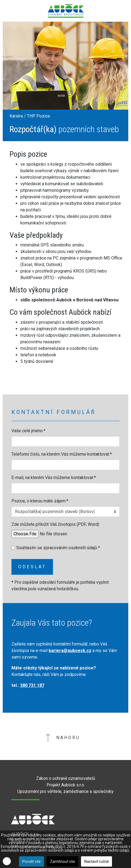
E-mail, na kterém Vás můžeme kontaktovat (54, 478)
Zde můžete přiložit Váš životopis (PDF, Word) (55, 524)
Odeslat (32, 567)
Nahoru (63, 738)
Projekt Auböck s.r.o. (66, 785)
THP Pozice (38, 116)
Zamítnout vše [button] (63, 861)
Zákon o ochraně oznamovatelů (66, 778)
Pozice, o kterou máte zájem (40, 501)
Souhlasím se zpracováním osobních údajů (58, 548)
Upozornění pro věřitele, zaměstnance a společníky (65, 791)
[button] (7, 861)
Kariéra (16, 116)
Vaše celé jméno (28, 431)
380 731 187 (32, 685)
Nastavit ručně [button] (96, 861)
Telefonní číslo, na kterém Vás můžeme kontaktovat (62, 454)
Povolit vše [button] (32, 861)
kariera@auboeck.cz (70, 651)
